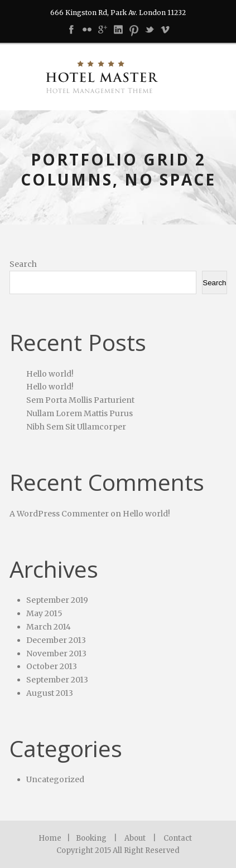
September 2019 (57, 600)
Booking (91, 838)
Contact (178, 838)
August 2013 (50, 693)
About (135, 838)
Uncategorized (55, 779)
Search (23, 264)
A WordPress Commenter (59, 514)
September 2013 (57, 680)
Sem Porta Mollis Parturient (80, 400)
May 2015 (44, 613)
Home (50, 838)
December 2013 (56, 640)
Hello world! (50, 374)
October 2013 (52, 666)
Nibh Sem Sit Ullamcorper (76, 427)
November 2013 (56, 654)
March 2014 (49, 627)
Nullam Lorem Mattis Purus (80, 413)
